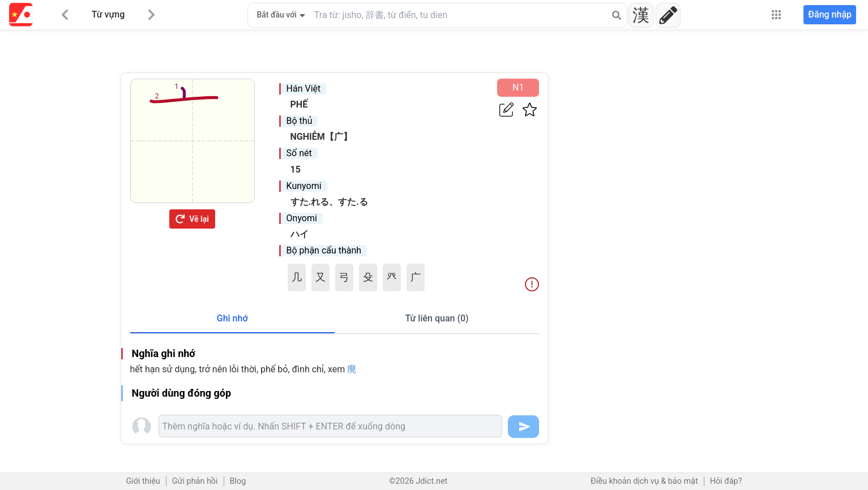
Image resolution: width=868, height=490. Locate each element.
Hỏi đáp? (726, 481)
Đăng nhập (830, 14)
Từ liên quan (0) (437, 318)
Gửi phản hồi (195, 481)
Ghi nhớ (232, 318)
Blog (238, 481)
